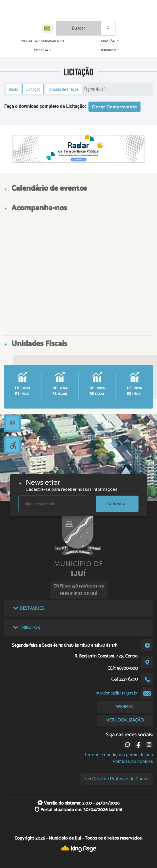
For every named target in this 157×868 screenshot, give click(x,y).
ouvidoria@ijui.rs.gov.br (117, 693)
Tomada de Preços (63, 89)
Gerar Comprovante (114, 107)
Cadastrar (117, 504)
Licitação (33, 89)
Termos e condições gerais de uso (118, 755)
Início (13, 89)
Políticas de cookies (133, 761)
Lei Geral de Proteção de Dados (117, 779)
